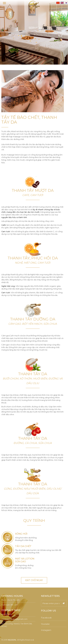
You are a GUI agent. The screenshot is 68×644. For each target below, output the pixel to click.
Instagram (46, 630)
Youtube (45, 624)
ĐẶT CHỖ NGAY (34, 580)
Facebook (46, 618)
